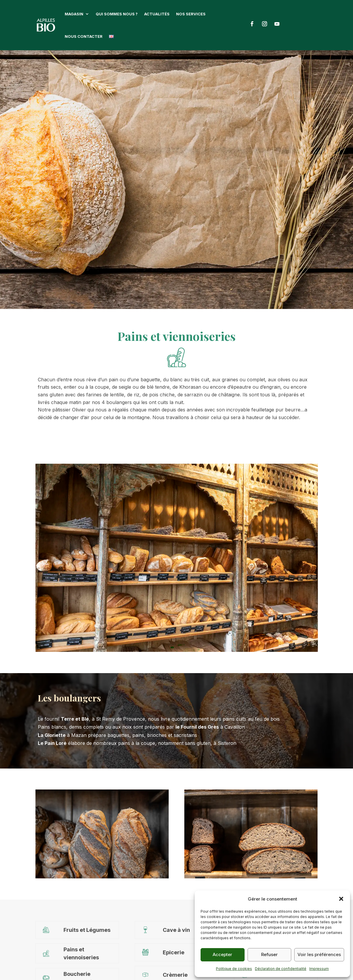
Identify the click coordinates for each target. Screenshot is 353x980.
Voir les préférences (319, 954)
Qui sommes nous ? (117, 14)
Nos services (191, 14)
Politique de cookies (234, 969)
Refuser (269, 954)
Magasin (74, 14)
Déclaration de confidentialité (281, 969)
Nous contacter (84, 36)
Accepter (222, 954)
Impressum (319, 969)
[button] (341, 899)
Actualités (157, 14)
